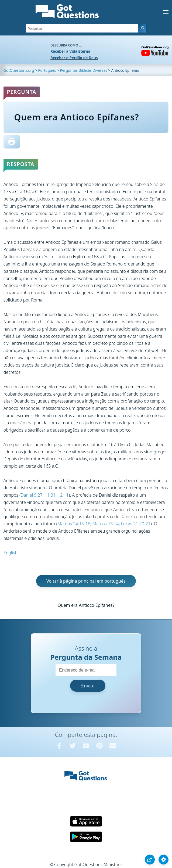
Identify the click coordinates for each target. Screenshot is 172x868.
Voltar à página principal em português (86, 581)
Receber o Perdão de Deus (74, 58)
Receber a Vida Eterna (70, 51)
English (11, 553)
